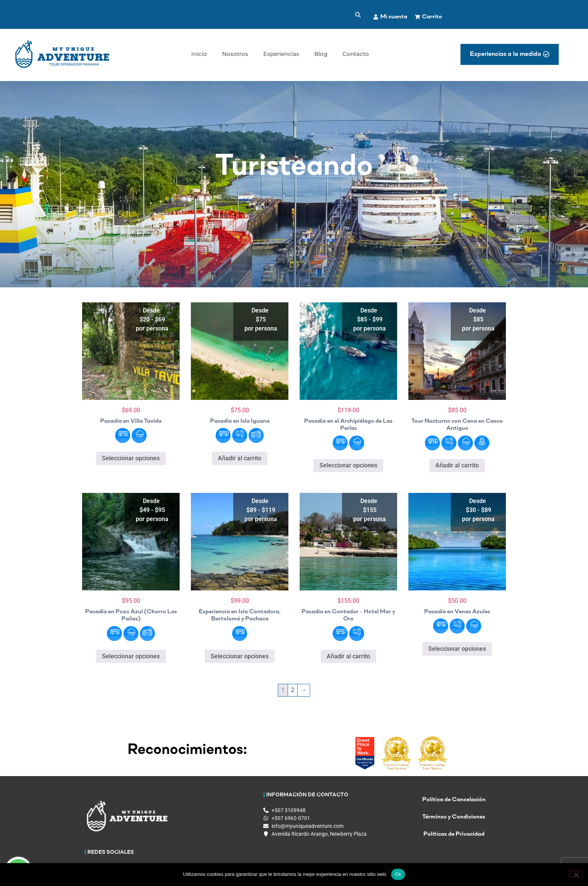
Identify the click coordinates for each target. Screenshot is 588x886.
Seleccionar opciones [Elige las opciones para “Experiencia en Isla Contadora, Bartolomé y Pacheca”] (240, 656)
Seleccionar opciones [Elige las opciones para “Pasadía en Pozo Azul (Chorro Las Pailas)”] (131, 656)
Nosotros (235, 54)
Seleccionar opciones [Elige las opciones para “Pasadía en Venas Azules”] (457, 649)
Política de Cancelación (454, 802)
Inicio (199, 54)
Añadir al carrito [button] (240, 458)
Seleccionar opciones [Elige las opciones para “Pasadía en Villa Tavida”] (131, 458)
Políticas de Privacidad (454, 837)
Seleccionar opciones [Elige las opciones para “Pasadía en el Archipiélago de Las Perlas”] (348, 465)
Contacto (356, 54)
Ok (398, 874)
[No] (576, 874)
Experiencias (281, 54)
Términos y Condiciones (454, 820)
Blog (321, 54)
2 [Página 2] (293, 690)
